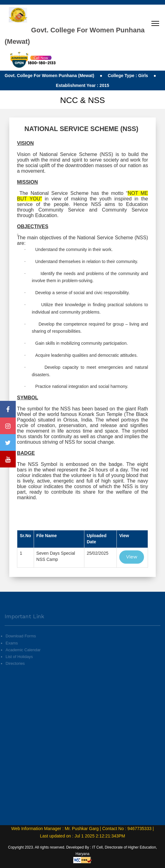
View (132, 557)
